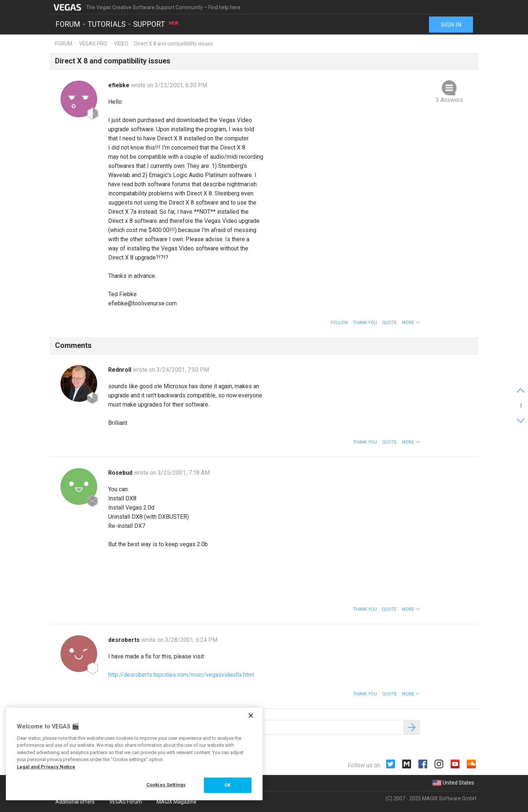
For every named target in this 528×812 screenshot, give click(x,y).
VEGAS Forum (126, 802)
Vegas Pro (93, 44)
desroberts (125, 640)
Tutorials (107, 24)
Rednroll (120, 370)
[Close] (251, 716)
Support (156, 24)
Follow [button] (339, 323)
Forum (68, 24)
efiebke (120, 85)
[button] (411, 323)
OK (228, 785)
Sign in (451, 25)
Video (121, 44)
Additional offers (75, 802)
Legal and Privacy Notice (46, 767)
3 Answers (449, 100)
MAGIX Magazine (177, 802)
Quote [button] (389, 323)
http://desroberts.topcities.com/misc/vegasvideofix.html (181, 675)
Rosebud (121, 473)
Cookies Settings (166, 785)
